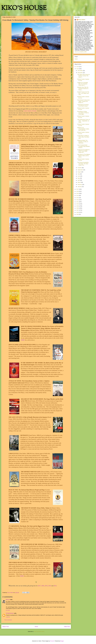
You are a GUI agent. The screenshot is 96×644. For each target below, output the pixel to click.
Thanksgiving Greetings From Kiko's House (83, 105)
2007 (78, 210)
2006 (78, 212)
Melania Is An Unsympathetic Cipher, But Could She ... (83, 129)
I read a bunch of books (30, 111)
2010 (78, 204)
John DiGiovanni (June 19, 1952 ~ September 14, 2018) (84, 121)
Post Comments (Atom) (39, 632)
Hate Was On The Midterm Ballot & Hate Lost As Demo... (84, 156)
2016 (43, 586)
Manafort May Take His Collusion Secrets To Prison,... (83, 89)
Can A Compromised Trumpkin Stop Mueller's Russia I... (84, 146)
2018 (78, 69)
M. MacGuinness (10, 613)
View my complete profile (81, 52)
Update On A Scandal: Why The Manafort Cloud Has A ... (83, 84)
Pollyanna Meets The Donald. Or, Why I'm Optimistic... (83, 142)
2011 (78, 202)
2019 (78, 67)
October (80, 168)
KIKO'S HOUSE (24, 8)
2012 (78, 200)
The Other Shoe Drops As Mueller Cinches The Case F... (83, 76)
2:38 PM (8, 617)
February (80, 185)
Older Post (67, 627)
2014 (50, 586)
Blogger (62, 641)
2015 (46, 586)
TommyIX (52, 641)
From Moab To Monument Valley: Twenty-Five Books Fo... (83, 101)
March (79, 182)
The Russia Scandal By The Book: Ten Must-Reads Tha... (83, 164)
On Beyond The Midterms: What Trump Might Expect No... (84, 151)
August (79, 172)
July (79, 174)
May (79, 178)
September (80, 170)
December (80, 71)
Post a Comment (8, 620)
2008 (78, 208)
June (79, 176)
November (80, 73)
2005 (78, 214)
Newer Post (6, 627)
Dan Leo (8, 600)
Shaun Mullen (82, 20)
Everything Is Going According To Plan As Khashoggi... (83, 113)
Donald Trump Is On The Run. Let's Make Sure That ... (83, 93)
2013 (55, 586)
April (79, 180)
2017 (39, 586)
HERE (23, 340)
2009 (78, 206)
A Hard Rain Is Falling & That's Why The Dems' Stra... (83, 137)
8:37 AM (8, 610)
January (80, 187)
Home (36, 627)
